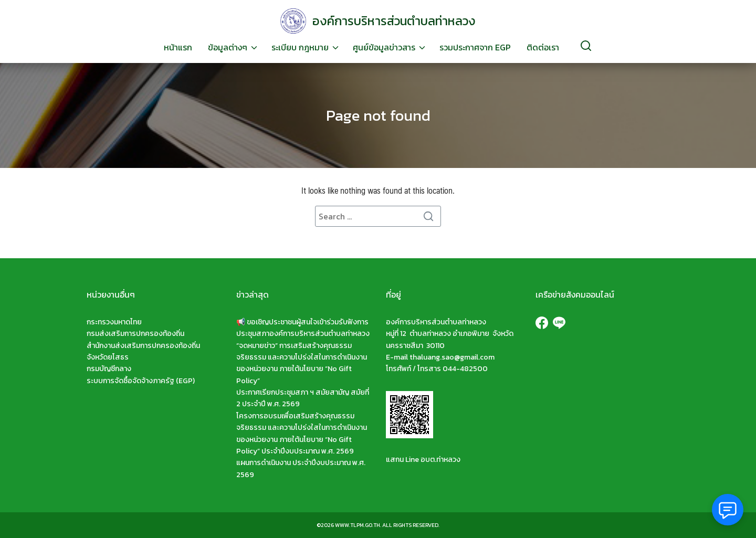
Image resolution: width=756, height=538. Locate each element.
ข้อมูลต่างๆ (228, 47)
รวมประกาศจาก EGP (475, 47)
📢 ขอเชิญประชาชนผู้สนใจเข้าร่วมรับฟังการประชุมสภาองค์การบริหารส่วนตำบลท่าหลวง (303, 328)
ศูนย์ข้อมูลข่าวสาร (384, 47)
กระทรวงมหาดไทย (114, 322)
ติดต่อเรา (543, 47)
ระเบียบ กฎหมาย (300, 47)
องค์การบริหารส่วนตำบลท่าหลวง (394, 21)
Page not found (378, 115)
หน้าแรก (178, 47)
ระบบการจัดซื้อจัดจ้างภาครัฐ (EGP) (141, 381)
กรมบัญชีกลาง (109, 369)
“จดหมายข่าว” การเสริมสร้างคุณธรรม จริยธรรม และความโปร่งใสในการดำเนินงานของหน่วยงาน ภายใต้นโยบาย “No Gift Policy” (302, 363)
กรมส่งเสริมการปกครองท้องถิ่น (135, 334)
